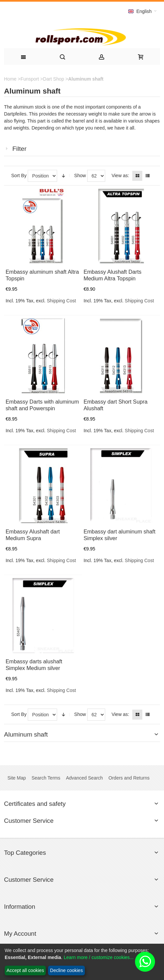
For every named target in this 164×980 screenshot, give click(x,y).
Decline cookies (66, 970)
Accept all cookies (25, 970)
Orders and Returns (129, 778)
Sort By (19, 175)
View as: (120, 175)
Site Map (17, 778)
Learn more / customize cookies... (99, 957)
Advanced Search (84, 778)
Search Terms (46, 778)
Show (80, 175)
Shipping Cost (61, 301)
